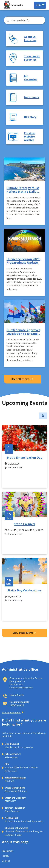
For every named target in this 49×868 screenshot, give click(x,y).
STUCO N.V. (15, 800)
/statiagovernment (11, 713)
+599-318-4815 (17, 705)
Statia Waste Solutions (16, 789)
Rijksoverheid (13, 756)
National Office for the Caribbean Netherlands (21, 767)
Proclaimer (7, 851)
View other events (23, 633)
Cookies (6, 861)
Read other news (21, 379)
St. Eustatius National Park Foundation (24, 820)
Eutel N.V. (15, 779)
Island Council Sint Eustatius (19, 746)
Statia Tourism (15, 810)
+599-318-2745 (17, 695)
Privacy (6, 856)
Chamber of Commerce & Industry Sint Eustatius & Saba (24, 831)
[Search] (24, 20)
